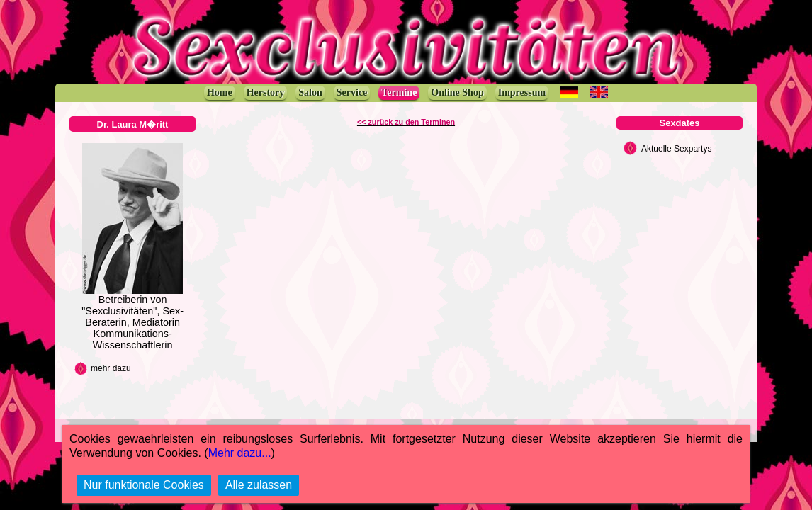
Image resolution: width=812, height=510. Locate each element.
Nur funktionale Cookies (144, 485)
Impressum (522, 92)
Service (352, 92)
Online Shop (457, 92)
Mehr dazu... (240, 453)
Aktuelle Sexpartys (676, 149)
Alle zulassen (259, 485)
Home (220, 92)
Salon (310, 92)
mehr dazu (111, 368)
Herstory (266, 92)
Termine (399, 92)
